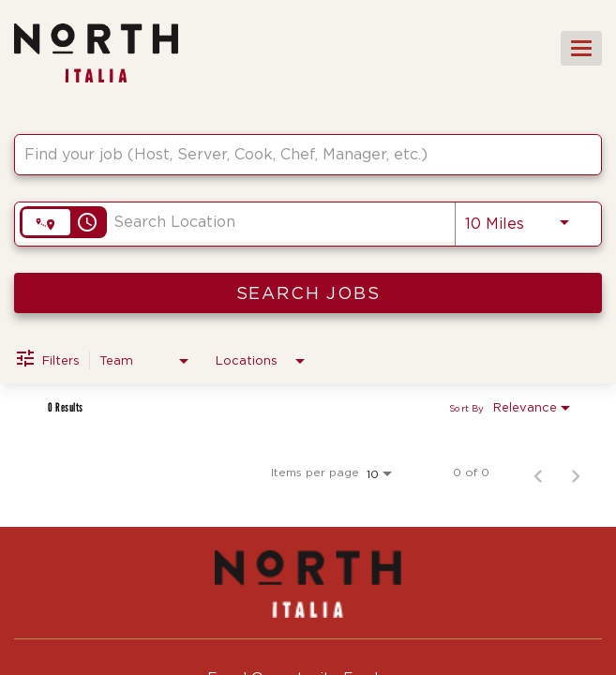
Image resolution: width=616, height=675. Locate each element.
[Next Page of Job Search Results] (576, 472)
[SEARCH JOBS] (308, 293)
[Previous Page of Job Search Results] (538, 472)
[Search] (308, 293)
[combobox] (299, 154)
